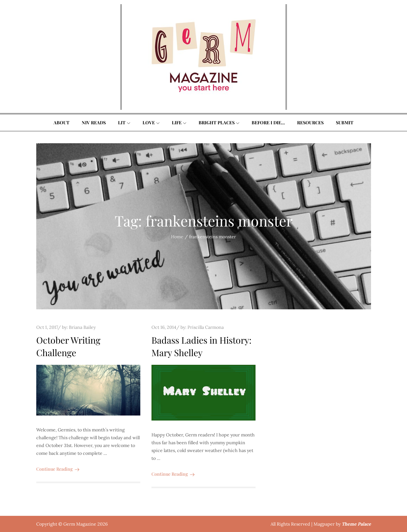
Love (151, 122)
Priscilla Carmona (206, 327)
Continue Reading (58, 469)
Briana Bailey (82, 327)
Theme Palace (356, 524)
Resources (310, 122)
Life (179, 122)
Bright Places (219, 122)
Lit (124, 122)
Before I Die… (268, 122)
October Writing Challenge (68, 346)
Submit (345, 122)
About (62, 122)
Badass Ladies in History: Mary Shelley (202, 346)
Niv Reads (94, 122)
